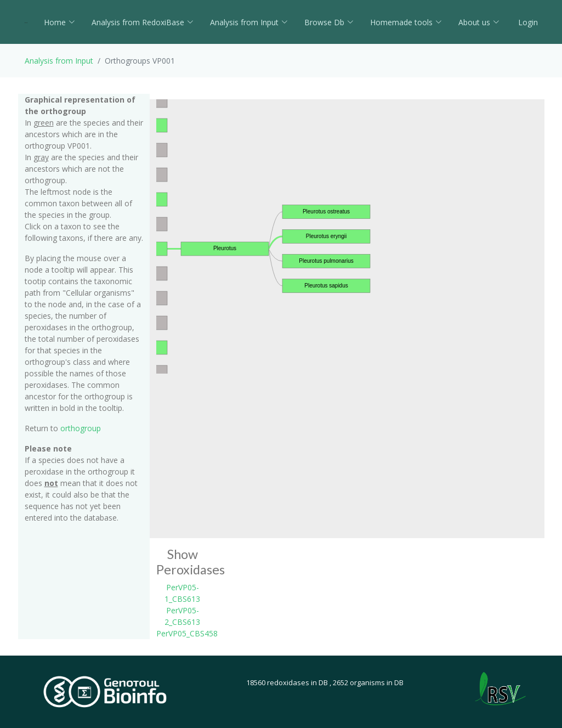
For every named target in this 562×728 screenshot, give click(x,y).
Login (527, 22)
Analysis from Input (249, 22)
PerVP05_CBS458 (187, 633)
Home (59, 22)
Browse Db (329, 22)
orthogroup (81, 428)
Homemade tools (406, 22)
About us (479, 22)
